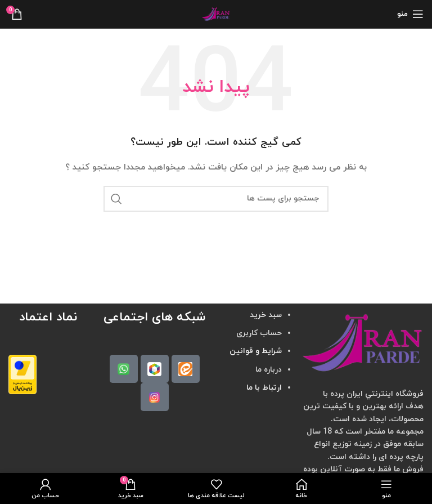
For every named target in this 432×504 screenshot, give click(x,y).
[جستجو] (216, 199)
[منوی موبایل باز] (410, 14)
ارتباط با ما (264, 388)
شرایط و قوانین (256, 351)
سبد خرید (266, 315)
